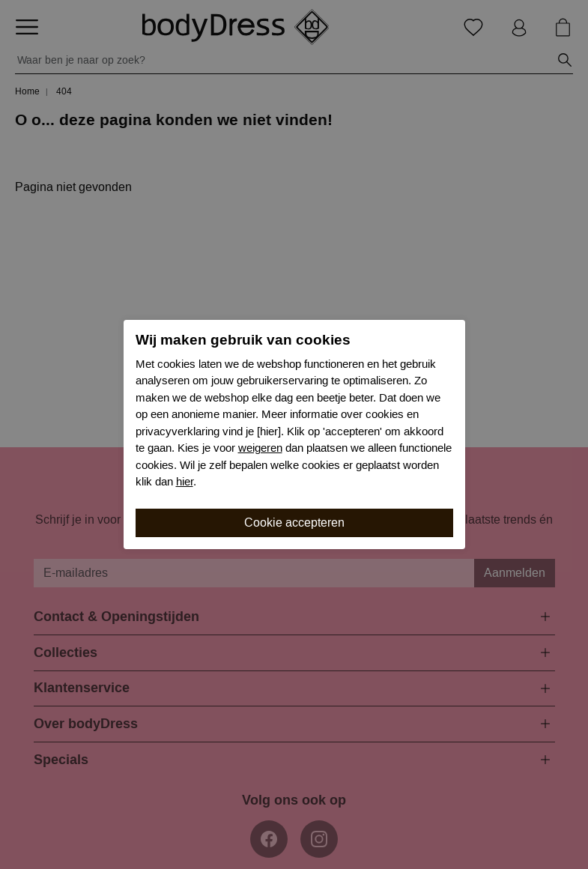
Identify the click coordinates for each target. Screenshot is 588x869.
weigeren (260, 448)
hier (185, 482)
